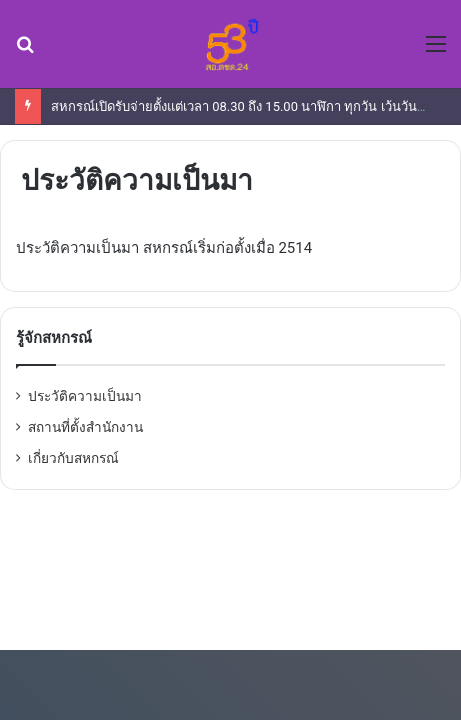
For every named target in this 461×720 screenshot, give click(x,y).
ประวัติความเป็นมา (85, 396)
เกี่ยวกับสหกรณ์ (73, 458)
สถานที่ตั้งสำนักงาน (85, 427)
